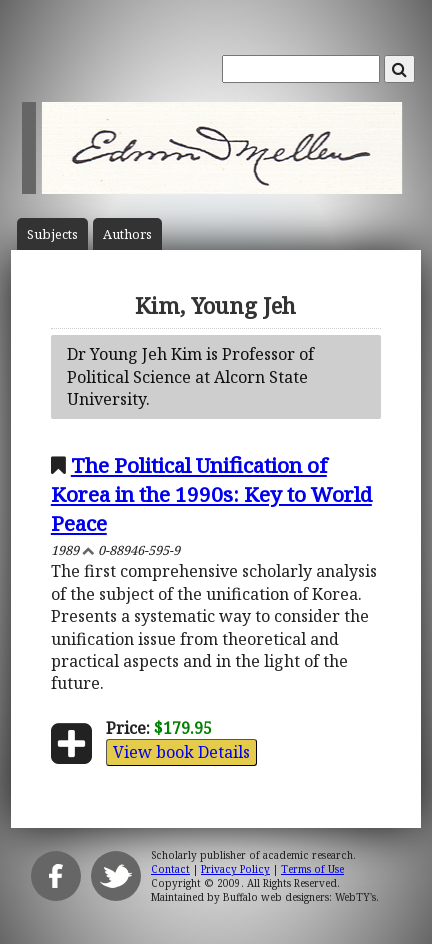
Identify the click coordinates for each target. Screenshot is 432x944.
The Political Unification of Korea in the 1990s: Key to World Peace (211, 494)
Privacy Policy (235, 869)
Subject (52, 234)
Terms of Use (312, 869)
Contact (170, 869)
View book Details (181, 752)
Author (127, 234)
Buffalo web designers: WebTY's (299, 897)
